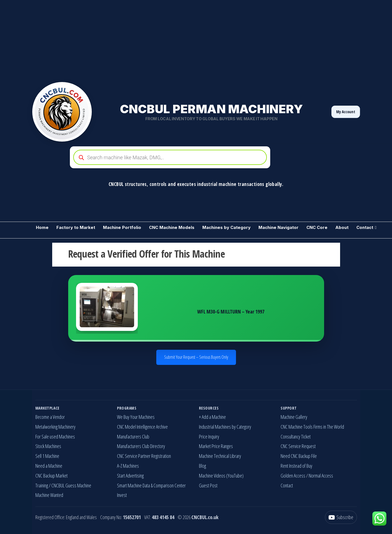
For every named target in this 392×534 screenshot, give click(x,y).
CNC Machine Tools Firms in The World (312, 427)
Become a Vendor (50, 417)
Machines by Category (226, 227)
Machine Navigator (278, 227)
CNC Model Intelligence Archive (142, 427)
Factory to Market (76, 227)
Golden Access (293, 476)
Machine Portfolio (122, 227)
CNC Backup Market (51, 476)
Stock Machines (48, 446)
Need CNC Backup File (299, 456)
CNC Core (317, 227)
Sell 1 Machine (47, 456)
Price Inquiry (209, 437)
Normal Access (321, 476)
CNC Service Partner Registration (144, 456)
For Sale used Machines (55, 437)
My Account (346, 112)
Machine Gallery (294, 417)
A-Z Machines (128, 466)
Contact (365, 227)
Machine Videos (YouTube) (221, 476)
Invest (122, 495)
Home (42, 227)
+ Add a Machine (212, 417)
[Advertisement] (168, 39)
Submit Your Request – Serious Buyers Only (196, 357)
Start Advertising (130, 476)
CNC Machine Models (172, 227)
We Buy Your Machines (136, 417)
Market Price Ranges (216, 446)
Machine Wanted (49, 495)
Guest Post (208, 485)
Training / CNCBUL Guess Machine (63, 485)
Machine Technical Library (220, 456)
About (342, 227)
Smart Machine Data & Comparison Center (151, 485)
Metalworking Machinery (55, 427)
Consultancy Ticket (296, 437)
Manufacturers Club (133, 437)
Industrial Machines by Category (225, 427)
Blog (202, 466)
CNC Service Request (298, 446)
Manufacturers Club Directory (141, 446)
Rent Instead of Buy (296, 466)
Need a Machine (49, 466)
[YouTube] (341, 517)
